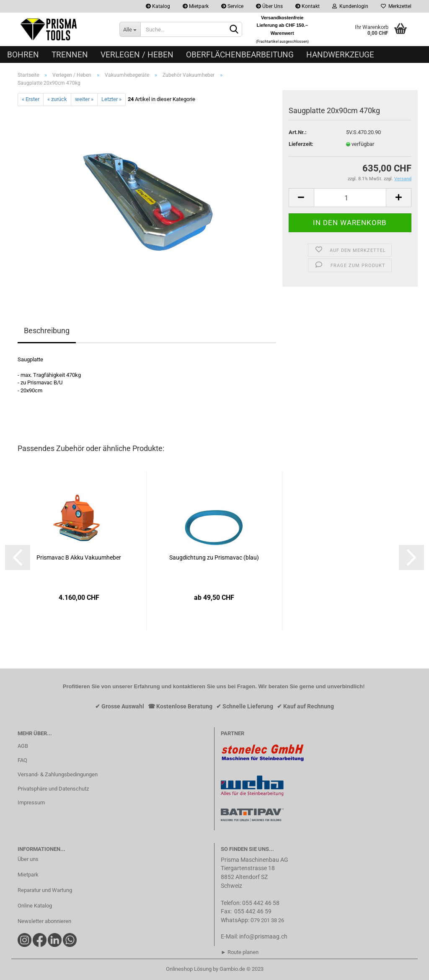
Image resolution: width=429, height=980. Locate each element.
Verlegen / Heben (137, 55)
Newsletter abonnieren (44, 921)
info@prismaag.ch (263, 936)
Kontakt (308, 6)
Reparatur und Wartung (45, 890)
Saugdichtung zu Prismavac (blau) (214, 557)
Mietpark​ (28, 875)
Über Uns (269, 6)
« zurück (57, 99)
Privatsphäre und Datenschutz (53, 789)
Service (232, 6)
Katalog (158, 6)
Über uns (28, 859)
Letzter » (111, 99)
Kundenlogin (350, 6)
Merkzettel (396, 6)
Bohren (23, 55)
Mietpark (196, 6)
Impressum (31, 802)
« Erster (31, 99)
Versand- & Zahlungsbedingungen (58, 774)
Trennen (70, 55)
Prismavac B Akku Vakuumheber (79, 557)
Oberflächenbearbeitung (240, 55)
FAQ (22, 760)
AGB (23, 746)
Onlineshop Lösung (189, 969)
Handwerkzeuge (340, 55)
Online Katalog (35, 906)
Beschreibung (47, 331)
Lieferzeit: (301, 144)
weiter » (84, 99)
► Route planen (240, 952)
